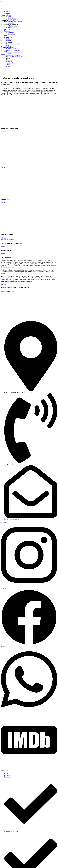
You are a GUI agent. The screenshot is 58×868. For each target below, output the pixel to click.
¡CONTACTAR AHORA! (8, 291)
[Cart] (2, 43)
